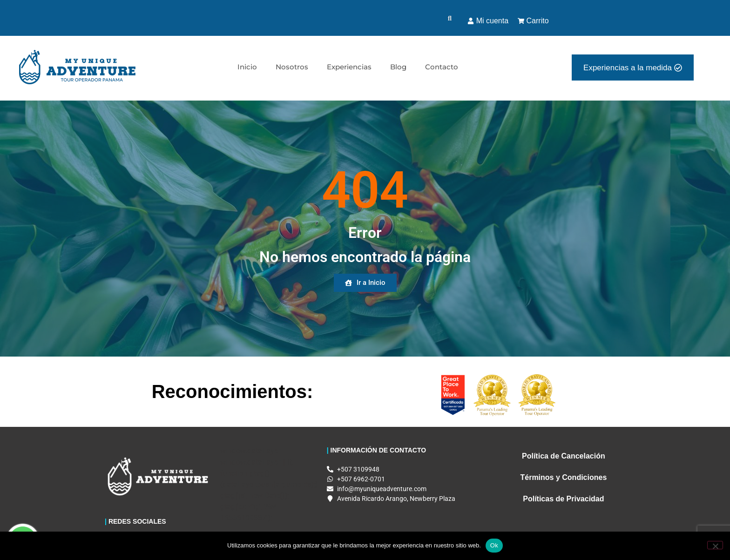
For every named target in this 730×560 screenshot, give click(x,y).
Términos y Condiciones (563, 477)
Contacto (442, 67)
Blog (398, 67)
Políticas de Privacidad (563, 499)
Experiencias (349, 67)
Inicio (247, 67)
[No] (715, 545)
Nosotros (292, 67)
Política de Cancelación (564, 456)
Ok (494, 545)
